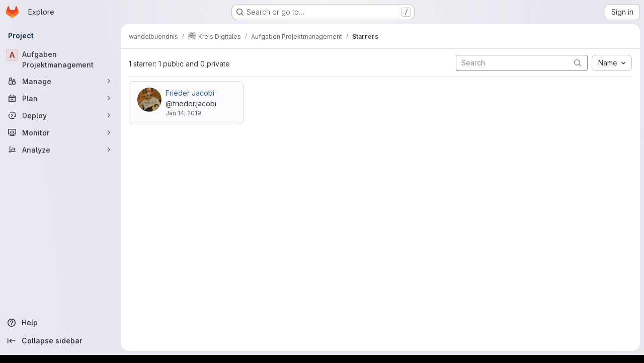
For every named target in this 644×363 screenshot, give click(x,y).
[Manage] (60, 81)
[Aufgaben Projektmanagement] (60, 59)
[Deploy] (60, 115)
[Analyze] (60, 150)
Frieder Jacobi (190, 93)
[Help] (60, 323)
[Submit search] (578, 63)
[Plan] (60, 98)
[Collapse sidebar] (60, 341)
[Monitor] (60, 132)
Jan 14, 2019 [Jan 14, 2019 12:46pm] (183, 113)
